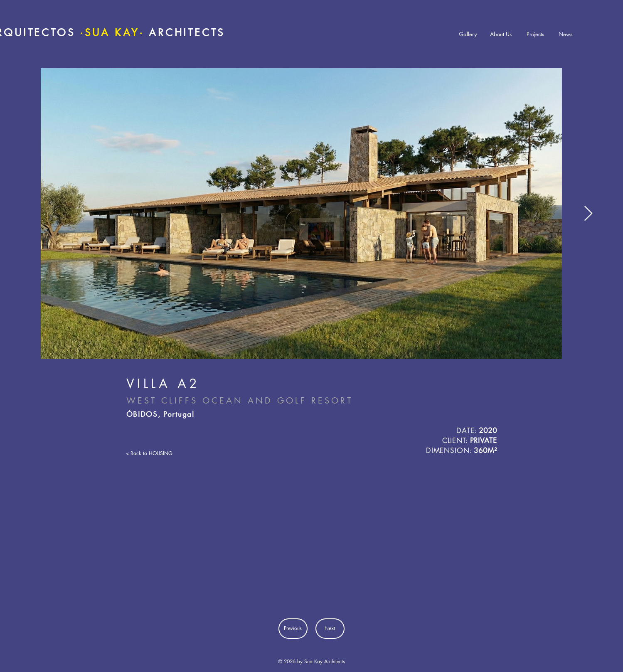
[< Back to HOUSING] (153, 453)
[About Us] (501, 34)
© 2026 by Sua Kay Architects (311, 661)
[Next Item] (588, 214)
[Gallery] (468, 34)
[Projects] (535, 34)
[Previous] (293, 629)
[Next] (330, 629)
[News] (566, 34)
